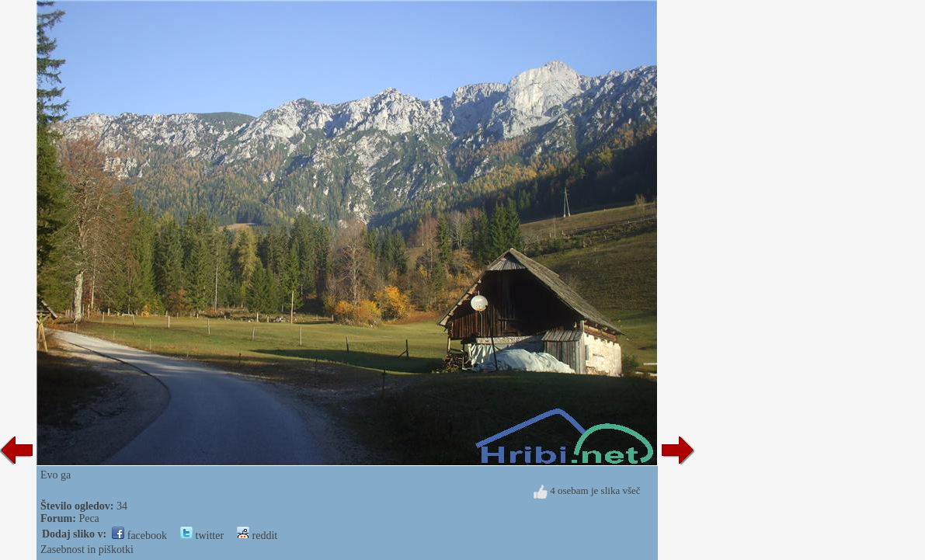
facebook (139, 536)
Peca (89, 518)
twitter (202, 536)
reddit (257, 536)
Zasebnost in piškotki (87, 550)
